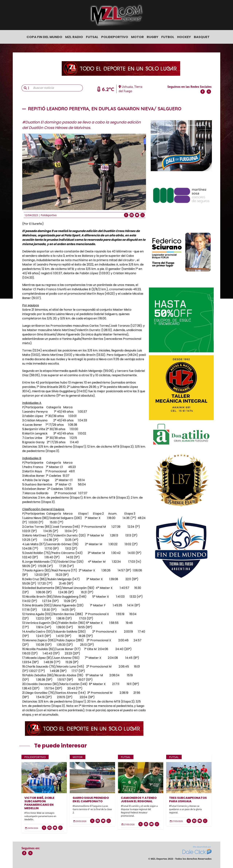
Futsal (92, 37)
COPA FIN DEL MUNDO (44, 37)
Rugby (153, 37)
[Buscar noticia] (57, 88)
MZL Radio (74, 37)
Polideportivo (115, 37)
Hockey (184, 37)
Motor (137, 37)
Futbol (168, 37)
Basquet (202, 37)
